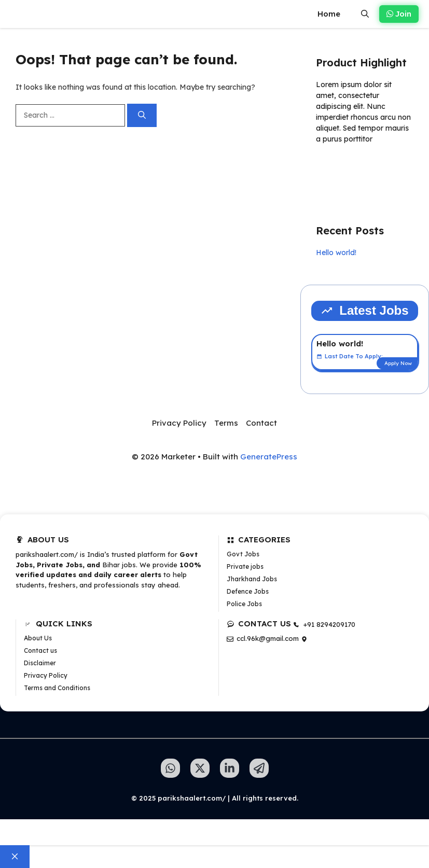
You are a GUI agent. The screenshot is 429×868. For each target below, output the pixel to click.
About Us (38, 638)
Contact (261, 423)
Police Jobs (244, 604)
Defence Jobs (248, 591)
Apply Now (398, 363)
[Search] (142, 115)
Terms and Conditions (57, 688)
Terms (226, 423)
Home (329, 14)
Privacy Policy (179, 423)
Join (399, 14)
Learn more (349, 169)
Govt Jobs (243, 554)
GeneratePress (269, 457)
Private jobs (245, 566)
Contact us (40, 650)
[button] (365, 14)
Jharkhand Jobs (252, 579)
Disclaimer (40, 663)
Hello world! (336, 253)
